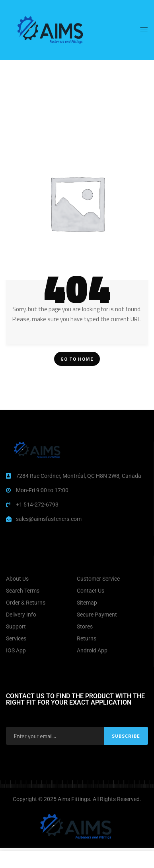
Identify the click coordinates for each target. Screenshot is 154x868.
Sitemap (87, 603)
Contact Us (91, 591)
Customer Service (98, 579)
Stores (85, 626)
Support (16, 626)
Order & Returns (26, 603)
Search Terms (23, 591)
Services (16, 638)
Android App (92, 650)
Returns (87, 638)
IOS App (16, 650)
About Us (17, 579)
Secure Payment (97, 615)
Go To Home (77, 359)
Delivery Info (21, 615)
